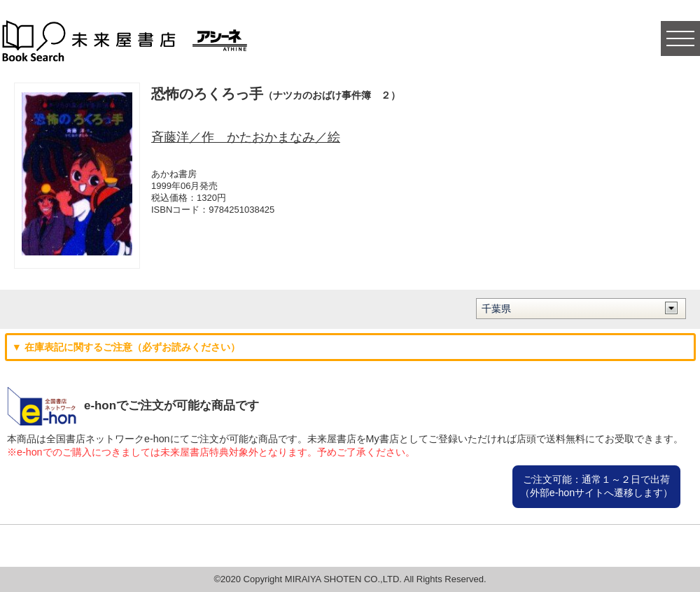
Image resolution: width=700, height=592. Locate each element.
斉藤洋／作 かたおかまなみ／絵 (246, 137)
